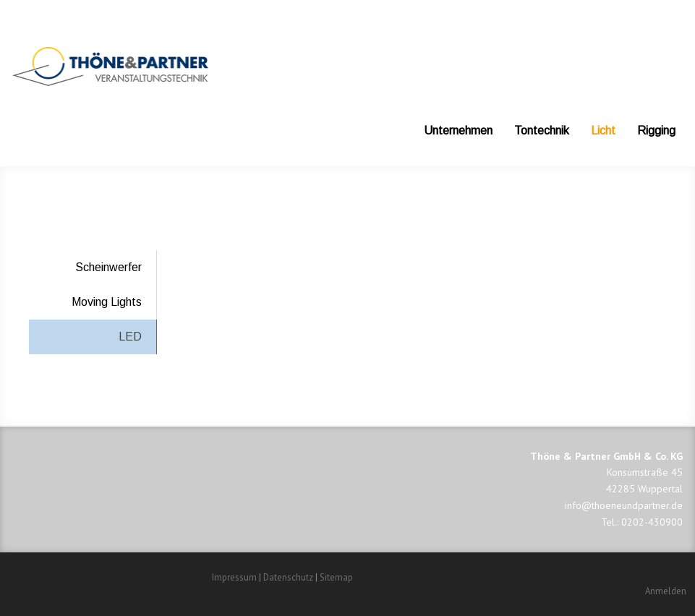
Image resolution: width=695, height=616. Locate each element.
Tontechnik (542, 131)
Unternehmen (458, 131)
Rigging (656, 131)
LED (130, 337)
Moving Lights (107, 302)
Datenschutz (288, 577)
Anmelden (666, 591)
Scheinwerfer (108, 267)
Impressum (234, 577)
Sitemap (336, 577)
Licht (603, 131)
